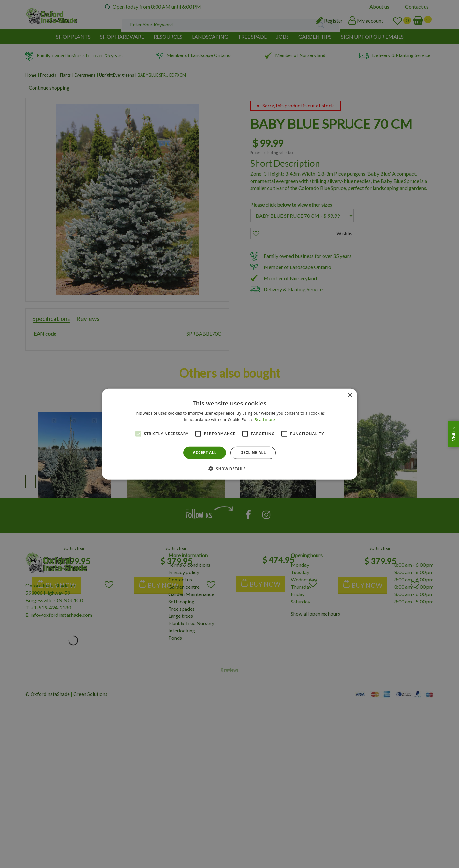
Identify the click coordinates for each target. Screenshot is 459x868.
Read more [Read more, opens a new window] (265, 420)
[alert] (229, 434)
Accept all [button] (205, 452)
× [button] (350, 395)
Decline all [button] (253, 452)
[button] (229, 469)
